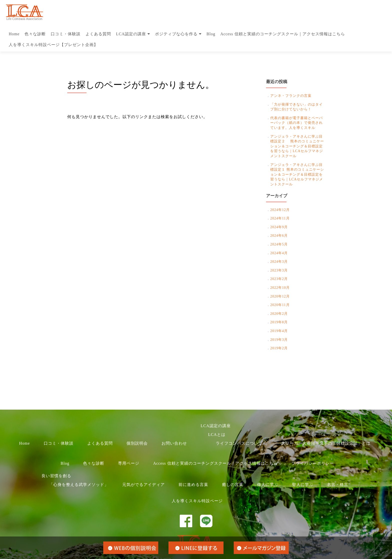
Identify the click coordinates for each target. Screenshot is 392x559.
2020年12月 (280, 296)
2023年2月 (279, 279)
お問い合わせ (174, 443)
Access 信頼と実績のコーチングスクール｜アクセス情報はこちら (282, 34)
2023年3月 (279, 270)
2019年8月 (279, 322)
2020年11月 (280, 305)
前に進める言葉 (193, 485)
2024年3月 (279, 262)
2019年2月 (279, 348)
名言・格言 (338, 485)
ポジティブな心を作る (176, 34)
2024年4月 (279, 253)
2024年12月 (280, 210)
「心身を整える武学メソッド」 (79, 485)
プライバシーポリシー (313, 463)
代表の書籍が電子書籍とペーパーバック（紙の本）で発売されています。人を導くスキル (296, 123)
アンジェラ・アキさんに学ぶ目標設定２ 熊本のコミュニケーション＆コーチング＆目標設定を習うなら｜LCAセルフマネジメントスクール (297, 146)
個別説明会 (137, 443)
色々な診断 (35, 34)
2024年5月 (279, 244)
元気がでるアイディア (143, 485)
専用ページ (129, 463)
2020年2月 (279, 314)
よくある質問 (98, 34)
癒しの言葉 (233, 485)
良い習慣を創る (56, 476)
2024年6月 (279, 236)
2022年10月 (280, 288)
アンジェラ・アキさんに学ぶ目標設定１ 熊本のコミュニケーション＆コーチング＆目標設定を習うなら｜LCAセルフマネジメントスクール (297, 175)
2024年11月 (280, 218)
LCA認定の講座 (131, 34)
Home (14, 34)
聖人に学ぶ (303, 485)
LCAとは (217, 435)
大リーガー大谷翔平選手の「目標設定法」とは (326, 443)
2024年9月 (279, 227)
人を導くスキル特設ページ (197, 501)
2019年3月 (279, 340)
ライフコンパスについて (239, 443)
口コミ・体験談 (66, 34)
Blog (211, 34)
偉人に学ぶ (268, 485)
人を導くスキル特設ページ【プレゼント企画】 (53, 45)
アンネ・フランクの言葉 (291, 96)
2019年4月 (279, 331)
